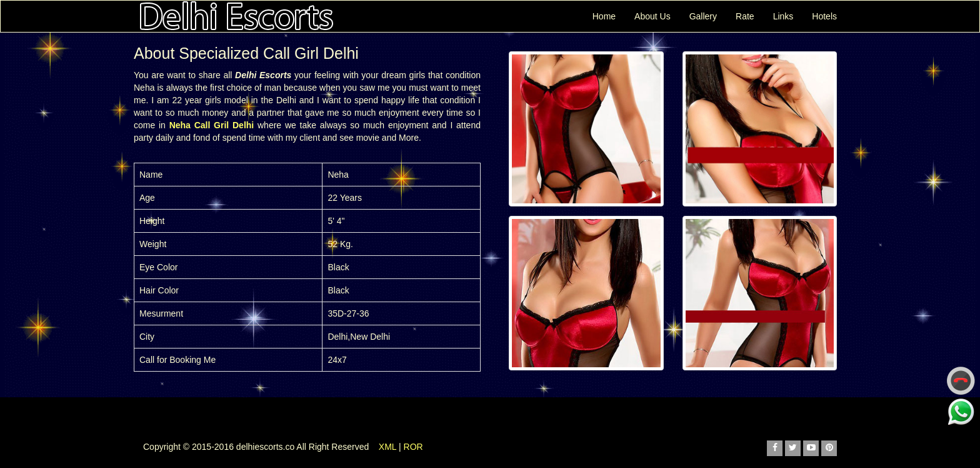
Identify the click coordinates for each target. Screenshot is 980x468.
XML (387, 447)
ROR (413, 447)
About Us (652, 16)
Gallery (703, 16)
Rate (745, 16)
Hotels (824, 16)
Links (783, 16)
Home (604, 16)
